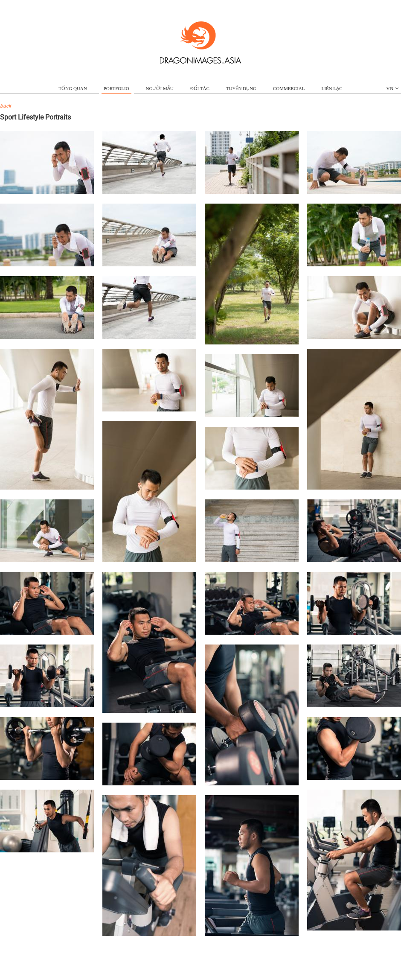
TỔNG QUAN (73, 88)
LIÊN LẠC (332, 88)
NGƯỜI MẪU (160, 88)
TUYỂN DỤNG (241, 88)
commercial (289, 88)
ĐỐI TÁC (200, 88)
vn (393, 88)
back (6, 106)
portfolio (116, 88)
